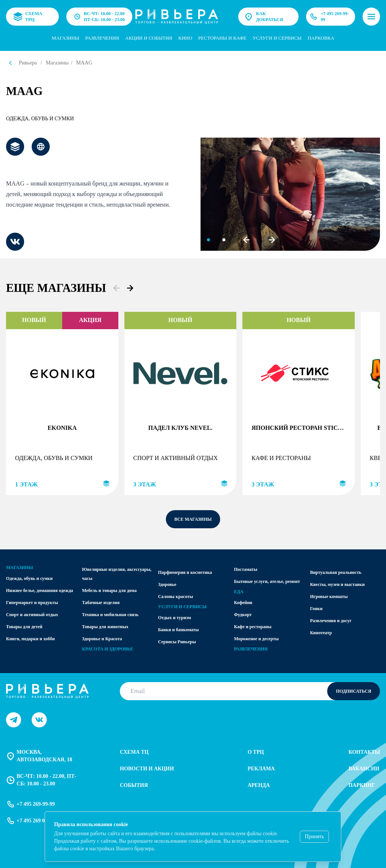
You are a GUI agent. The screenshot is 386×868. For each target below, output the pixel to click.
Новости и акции (147, 769)
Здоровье (167, 584)
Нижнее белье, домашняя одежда (40, 590)
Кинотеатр (321, 633)
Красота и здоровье (108, 649)
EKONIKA (62, 428)
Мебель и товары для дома (110, 590)
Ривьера (28, 63)
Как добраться (264, 17)
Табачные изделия (101, 603)
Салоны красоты (175, 597)
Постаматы (246, 569)
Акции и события (149, 38)
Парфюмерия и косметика (185, 572)
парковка (321, 38)
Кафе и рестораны (253, 627)
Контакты (364, 752)
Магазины (65, 38)
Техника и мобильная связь (110, 615)
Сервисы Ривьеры (177, 642)
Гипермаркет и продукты (32, 603)
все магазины (193, 519)
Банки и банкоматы (178, 630)
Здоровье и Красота (102, 639)
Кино (185, 38)
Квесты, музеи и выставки (337, 584)
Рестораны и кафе (222, 38)
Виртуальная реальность (335, 572)
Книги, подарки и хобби (30, 639)
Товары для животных (105, 627)
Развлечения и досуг (331, 621)
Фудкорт (243, 615)
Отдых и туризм (175, 618)
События (134, 785)
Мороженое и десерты (257, 639)
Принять (315, 837)
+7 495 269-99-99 (329, 17)
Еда (239, 592)
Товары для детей (24, 627)
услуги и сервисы (277, 38)
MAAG (84, 63)
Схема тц (134, 752)
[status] (193, 837)
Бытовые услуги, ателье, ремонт (267, 581)
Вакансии (364, 769)
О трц (256, 752)
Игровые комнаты (329, 597)
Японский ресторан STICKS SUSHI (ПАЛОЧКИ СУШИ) (299, 428)
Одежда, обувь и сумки (40, 119)
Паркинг (361, 785)
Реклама (261, 769)
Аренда (259, 785)
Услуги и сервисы (182, 607)
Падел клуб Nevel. (180, 428)
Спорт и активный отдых (32, 615)
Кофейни (243, 603)
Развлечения (102, 38)
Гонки (316, 609)
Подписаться (354, 691)
